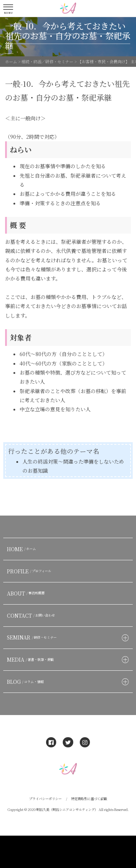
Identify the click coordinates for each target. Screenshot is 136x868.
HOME (22, 549)
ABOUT (27, 593)
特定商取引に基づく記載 (89, 799)
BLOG (26, 682)
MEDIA (31, 659)
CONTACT (32, 615)
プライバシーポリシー (45, 799)
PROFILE (30, 571)
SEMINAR (33, 637)
